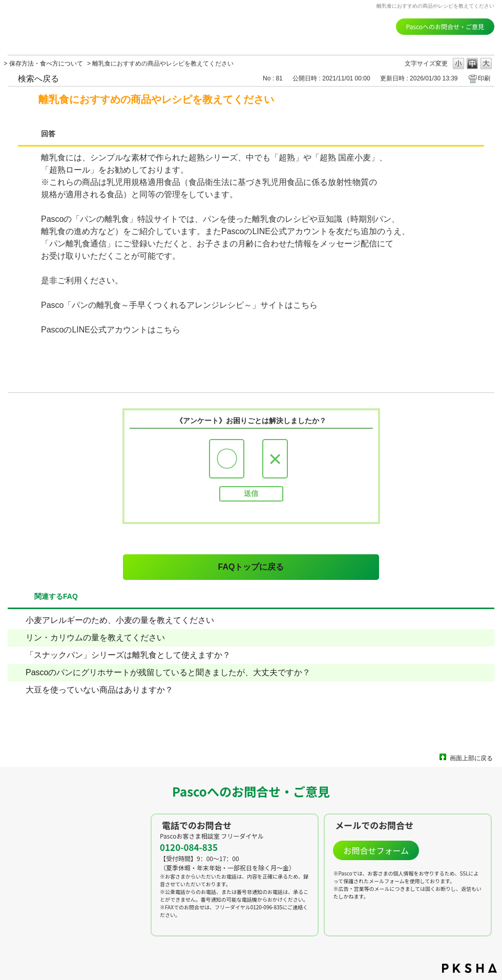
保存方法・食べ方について (46, 64)
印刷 (484, 78)
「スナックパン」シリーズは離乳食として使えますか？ (128, 655)
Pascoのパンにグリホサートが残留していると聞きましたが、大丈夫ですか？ (168, 672)
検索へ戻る (38, 79)
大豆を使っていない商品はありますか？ (99, 690)
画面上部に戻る (471, 758)
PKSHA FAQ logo (469, 968)
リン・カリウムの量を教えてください (95, 638)
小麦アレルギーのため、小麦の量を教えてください (120, 620)
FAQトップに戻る (251, 567)
